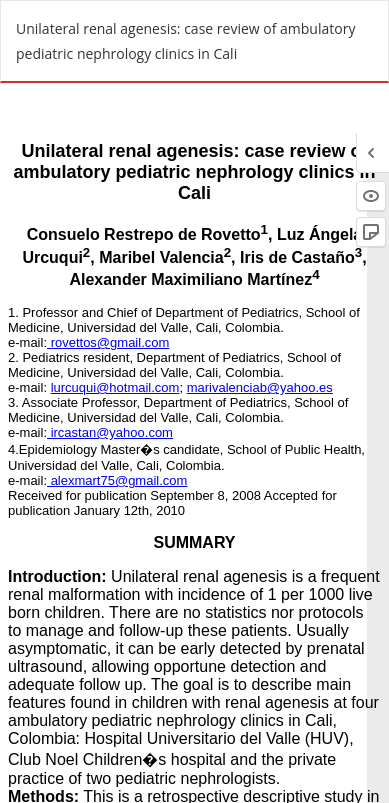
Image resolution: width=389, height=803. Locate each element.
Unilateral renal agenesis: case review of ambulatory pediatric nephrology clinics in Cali (185, 41)
